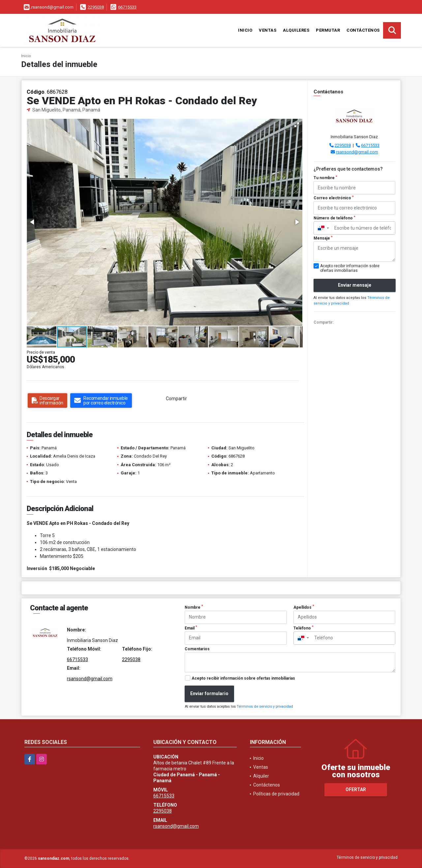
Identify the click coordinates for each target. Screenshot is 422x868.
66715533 (127, 7)
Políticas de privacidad (276, 794)
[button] (297, 125)
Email (191, 628)
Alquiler (261, 776)
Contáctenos (363, 30)
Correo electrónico (334, 198)
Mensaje (323, 238)
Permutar (328, 30)
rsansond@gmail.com (357, 152)
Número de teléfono (334, 218)
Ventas (268, 30)
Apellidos (304, 607)
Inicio (245, 30)
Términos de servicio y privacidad (265, 707)
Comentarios (197, 649)
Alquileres (296, 30)
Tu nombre (325, 178)
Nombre (194, 607)
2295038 (96, 7)
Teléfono (303, 628)
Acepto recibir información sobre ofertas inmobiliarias (243, 678)
